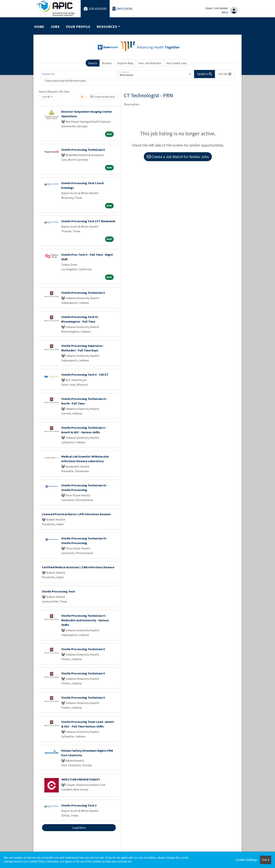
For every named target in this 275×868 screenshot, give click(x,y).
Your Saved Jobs (177, 63)
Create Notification (103, 97)
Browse (107, 63)
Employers (123, 9)
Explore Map (125, 63)
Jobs (55, 27)
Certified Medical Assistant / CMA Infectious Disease (78, 567)
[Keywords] (79, 74)
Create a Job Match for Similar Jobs (178, 157)
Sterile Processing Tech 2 (79, 805)
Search (93, 63)
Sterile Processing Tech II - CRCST (85, 374)
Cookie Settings (246, 860)
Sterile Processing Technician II (83, 150)
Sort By (46, 97)
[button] (225, 74)
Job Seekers (95, 9)
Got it (266, 860)
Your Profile (78, 27)
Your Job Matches (150, 63)
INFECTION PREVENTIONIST (81, 779)
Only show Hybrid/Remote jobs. (66, 81)
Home (39, 27)
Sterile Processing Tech (58, 591)
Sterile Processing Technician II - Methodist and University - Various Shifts (85, 620)
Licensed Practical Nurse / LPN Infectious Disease (76, 514)
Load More (79, 828)
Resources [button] (107, 27)
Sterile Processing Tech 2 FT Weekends (88, 221)
